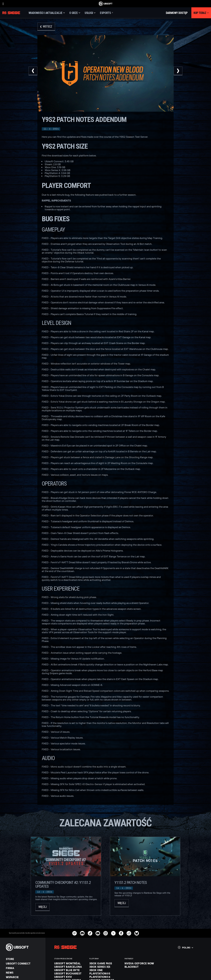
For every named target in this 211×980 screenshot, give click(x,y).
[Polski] (185, 947)
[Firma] (24, 968)
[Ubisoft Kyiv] (70, 977)
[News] (24, 973)
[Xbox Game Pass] (105, 963)
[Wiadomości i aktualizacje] (47, 13)
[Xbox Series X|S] (105, 967)
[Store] (24, 959)
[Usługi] (90, 13)
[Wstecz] (46, 27)
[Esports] (107, 13)
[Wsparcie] (24, 977)
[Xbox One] (105, 970)
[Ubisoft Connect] (24, 963)
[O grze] (75, 13)
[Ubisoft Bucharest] (70, 973)
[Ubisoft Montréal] (70, 963)
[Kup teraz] (201, 13)
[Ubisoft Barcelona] (70, 967)
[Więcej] (42, 907)
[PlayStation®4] (105, 977)
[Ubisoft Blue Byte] (70, 970)
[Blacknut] (141, 967)
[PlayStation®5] (105, 973)
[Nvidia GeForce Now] (141, 963)
